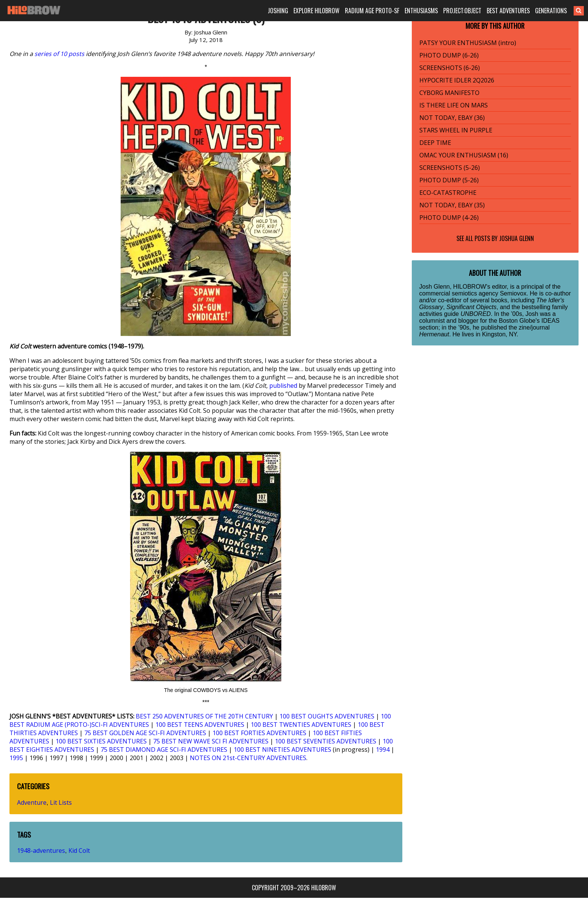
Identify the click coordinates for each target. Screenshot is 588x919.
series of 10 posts (59, 54)
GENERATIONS (551, 11)
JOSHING (278, 11)
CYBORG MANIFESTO (449, 93)
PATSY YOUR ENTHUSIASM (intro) (468, 43)
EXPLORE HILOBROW (316, 11)
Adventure (32, 802)
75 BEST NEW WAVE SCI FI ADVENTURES (211, 741)
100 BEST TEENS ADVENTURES (200, 725)
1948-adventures (41, 851)
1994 (383, 750)
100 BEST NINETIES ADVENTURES (282, 750)
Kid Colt (79, 851)
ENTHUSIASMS (421, 11)
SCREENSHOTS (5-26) (450, 168)
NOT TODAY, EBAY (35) (452, 205)
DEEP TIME (435, 143)
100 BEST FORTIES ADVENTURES (259, 733)
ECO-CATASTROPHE (448, 193)
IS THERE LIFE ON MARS (454, 105)
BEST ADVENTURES (508, 11)
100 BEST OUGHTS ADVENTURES (327, 716)
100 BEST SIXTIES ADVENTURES (101, 741)
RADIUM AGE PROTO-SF (372, 11)
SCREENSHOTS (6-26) (450, 68)
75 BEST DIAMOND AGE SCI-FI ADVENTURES (164, 750)
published (283, 386)
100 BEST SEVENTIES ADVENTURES (326, 741)
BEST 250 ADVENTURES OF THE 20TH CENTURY (204, 716)
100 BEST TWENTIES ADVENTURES (301, 725)
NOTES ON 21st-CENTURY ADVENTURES (248, 758)
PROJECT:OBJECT (462, 11)
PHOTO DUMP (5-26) (449, 180)
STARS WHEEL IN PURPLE (456, 130)
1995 (16, 758)
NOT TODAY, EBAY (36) (452, 118)
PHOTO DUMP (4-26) (449, 218)
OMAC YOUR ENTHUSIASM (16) (464, 155)
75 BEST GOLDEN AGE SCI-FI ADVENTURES (145, 733)
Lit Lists (61, 802)
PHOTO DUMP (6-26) (449, 55)
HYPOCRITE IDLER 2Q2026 (457, 80)
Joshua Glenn (517, 238)
